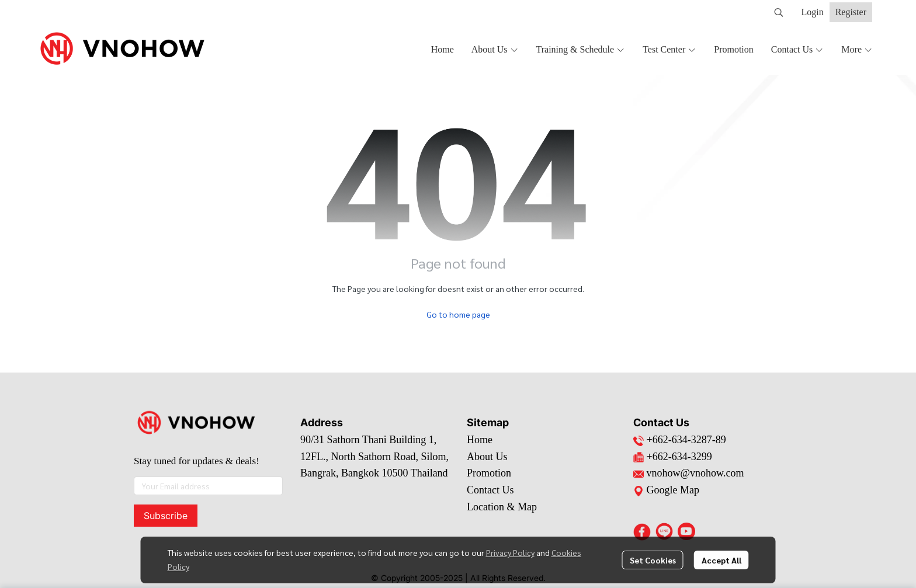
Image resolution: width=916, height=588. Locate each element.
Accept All (721, 560)
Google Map (666, 490)
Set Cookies (653, 560)
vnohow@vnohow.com (695, 473)
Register (851, 12)
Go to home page (458, 314)
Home (480, 440)
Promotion (489, 473)
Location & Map (502, 507)
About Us (487, 457)
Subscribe (166, 516)
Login (812, 12)
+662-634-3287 (679, 440)
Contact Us (490, 490)
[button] (779, 12)
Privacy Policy (510, 552)
